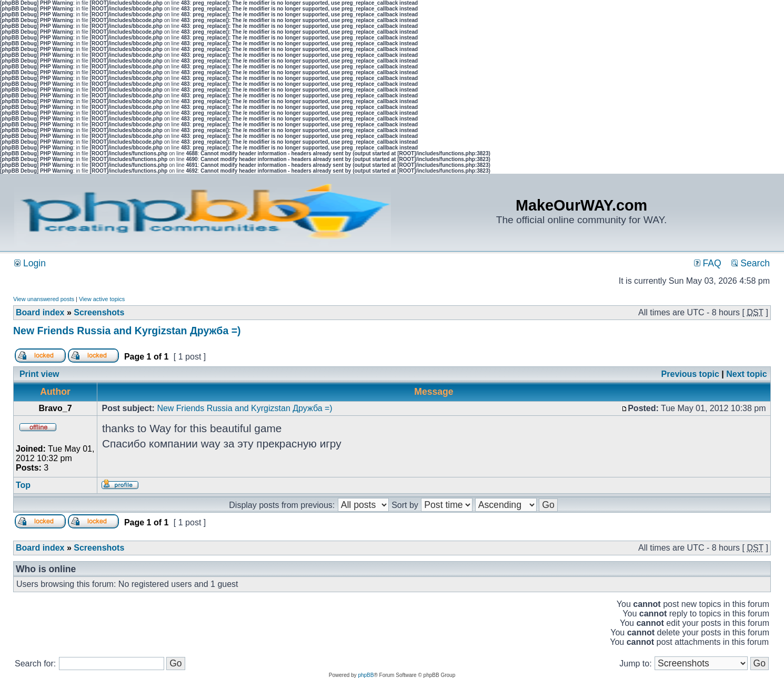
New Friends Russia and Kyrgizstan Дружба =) (127, 331)
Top (23, 485)
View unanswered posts (44, 299)
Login (30, 263)
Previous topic (690, 374)
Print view (39, 374)
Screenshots (99, 312)
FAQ (708, 263)
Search (751, 263)
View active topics (102, 299)
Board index (40, 312)
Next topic (746, 374)
